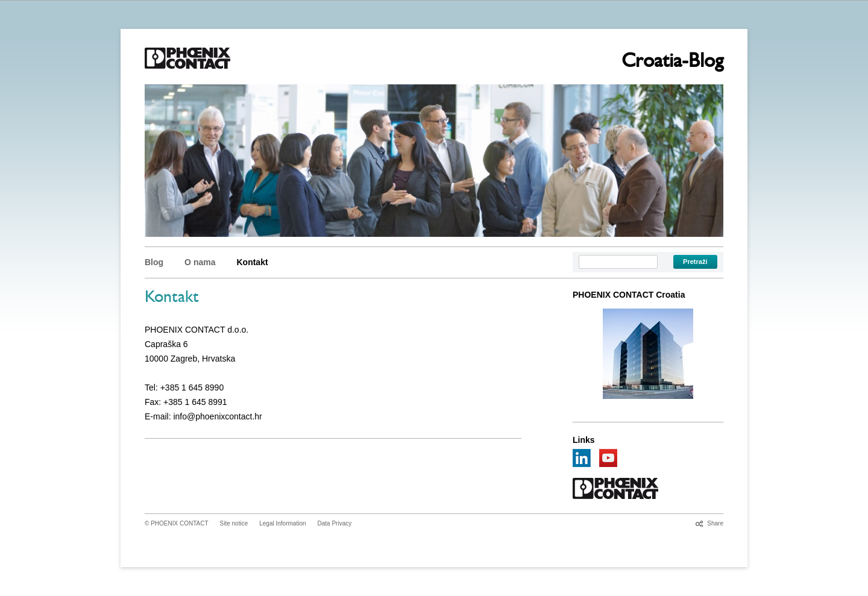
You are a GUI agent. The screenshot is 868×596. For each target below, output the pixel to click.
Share (715, 523)
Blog (154, 262)
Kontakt (252, 262)
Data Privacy (335, 523)
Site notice (234, 523)
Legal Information (282, 523)
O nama (200, 262)
